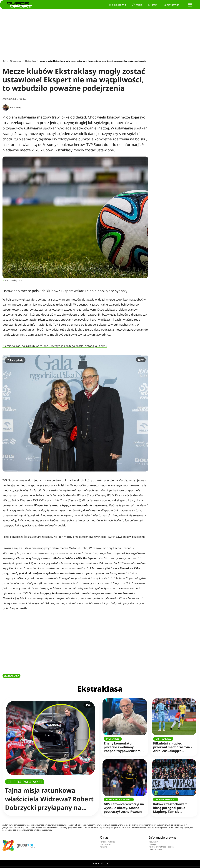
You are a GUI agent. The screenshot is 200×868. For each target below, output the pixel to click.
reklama (104, 847)
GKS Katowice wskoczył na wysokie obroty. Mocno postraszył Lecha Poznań (124, 806)
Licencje (152, 844)
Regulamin (153, 842)
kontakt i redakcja (108, 842)
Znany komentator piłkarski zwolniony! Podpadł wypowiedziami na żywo (123, 745)
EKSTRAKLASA (11, 676)
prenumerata (106, 844)
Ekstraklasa (30, 61)
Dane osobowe (155, 849)
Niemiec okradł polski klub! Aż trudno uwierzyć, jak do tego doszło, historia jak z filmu (55, 346)
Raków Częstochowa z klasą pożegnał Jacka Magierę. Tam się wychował (173, 806)
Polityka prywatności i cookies (162, 847)
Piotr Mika (16, 107)
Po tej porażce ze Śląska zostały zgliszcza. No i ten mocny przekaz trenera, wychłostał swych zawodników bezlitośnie (74, 537)
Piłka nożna (15, 61)
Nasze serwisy (100, 863)
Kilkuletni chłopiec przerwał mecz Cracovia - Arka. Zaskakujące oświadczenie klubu (173, 745)
